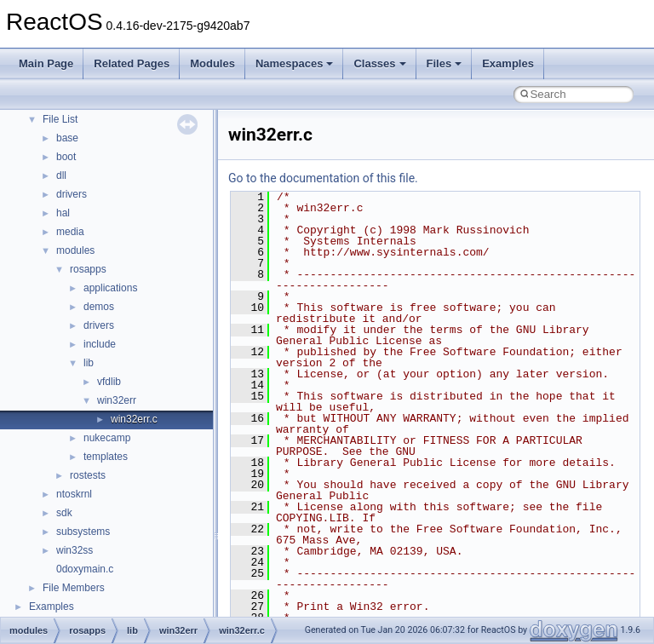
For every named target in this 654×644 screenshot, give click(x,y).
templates (106, 457)
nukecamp (107, 438)
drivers (72, 194)
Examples (508, 63)
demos (99, 307)
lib (89, 363)
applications (110, 288)
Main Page (46, 63)
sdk (64, 513)
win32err (117, 400)
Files (445, 63)
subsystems (83, 532)
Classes (379, 63)
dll (61, 175)
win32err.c (134, 419)
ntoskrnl (74, 494)
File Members (74, 588)
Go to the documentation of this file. (323, 178)
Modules (212, 63)
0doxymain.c (85, 569)
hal (63, 213)
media (70, 232)
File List (60, 119)
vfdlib (109, 382)
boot (66, 157)
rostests (88, 475)
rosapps (88, 269)
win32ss (75, 550)
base (67, 138)
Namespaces (295, 63)
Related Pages (132, 63)
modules (75, 250)
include (100, 344)
